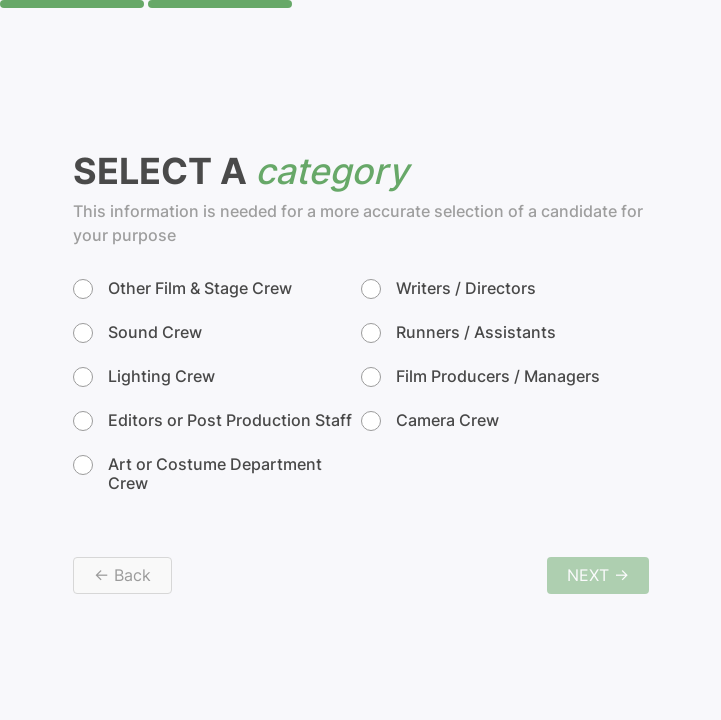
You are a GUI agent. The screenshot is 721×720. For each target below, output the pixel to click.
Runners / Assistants (458, 333)
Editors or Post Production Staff (212, 421)
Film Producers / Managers (480, 377)
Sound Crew (137, 333)
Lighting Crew (144, 377)
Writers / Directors (448, 289)
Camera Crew (430, 421)
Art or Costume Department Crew (197, 474)
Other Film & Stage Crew (182, 289)
